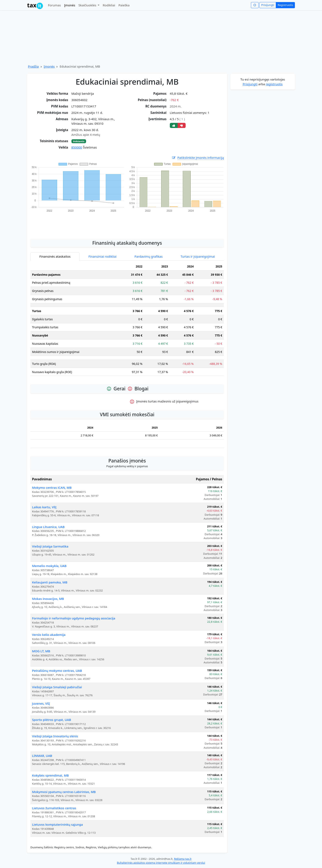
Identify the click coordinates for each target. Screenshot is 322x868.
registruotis (274, 84)
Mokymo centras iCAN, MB (52, 488)
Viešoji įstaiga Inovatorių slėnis (55, 736)
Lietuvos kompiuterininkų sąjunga (57, 824)
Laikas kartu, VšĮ (44, 507)
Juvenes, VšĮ (41, 703)
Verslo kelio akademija (49, 635)
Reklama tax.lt (183, 859)
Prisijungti (268, 5)
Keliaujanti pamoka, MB (50, 582)
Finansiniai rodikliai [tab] (103, 256)
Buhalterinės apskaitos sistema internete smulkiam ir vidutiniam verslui (161, 863)
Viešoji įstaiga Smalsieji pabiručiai (57, 687)
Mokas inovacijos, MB (48, 599)
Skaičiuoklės (88, 5)
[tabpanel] (127, 321)
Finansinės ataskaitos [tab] (55, 256)
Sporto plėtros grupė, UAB (52, 720)
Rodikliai (109, 5)
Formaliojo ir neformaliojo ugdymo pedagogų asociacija (74, 618)
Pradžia (33, 66)
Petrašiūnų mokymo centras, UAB (57, 671)
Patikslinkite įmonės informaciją (198, 158)
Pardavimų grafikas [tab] (149, 256)
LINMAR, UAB (42, 756)
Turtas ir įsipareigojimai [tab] (198, 256)
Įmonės (70, 5)
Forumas (54, 5)
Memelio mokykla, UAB (49, 566)
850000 (77, 147)
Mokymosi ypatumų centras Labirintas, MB (64, 792)
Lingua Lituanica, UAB (48, 527)
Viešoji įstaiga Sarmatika (50, 546)
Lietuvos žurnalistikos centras (54, 808)
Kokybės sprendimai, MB (50, 775)
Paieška (124, 5)
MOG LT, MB (41, 651)
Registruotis (285, 5)
